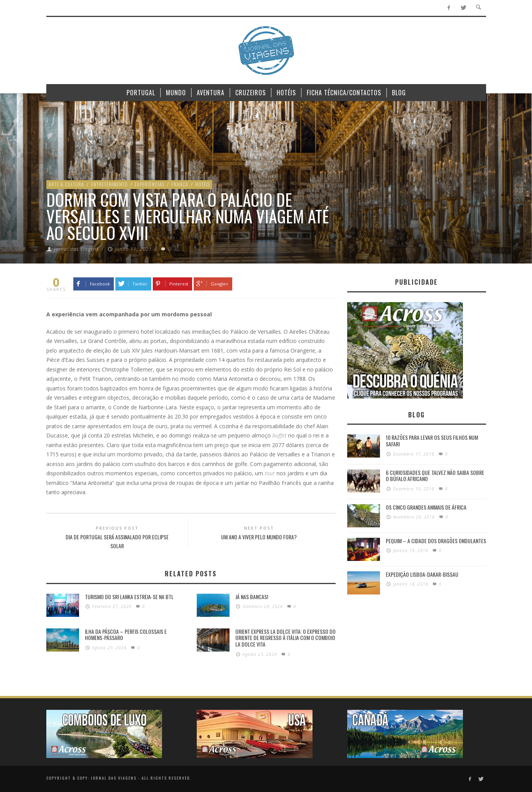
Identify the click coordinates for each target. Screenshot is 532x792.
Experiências (149, 184)
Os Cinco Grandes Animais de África (426, 507)
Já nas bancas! (252, 597)
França (180, 184)
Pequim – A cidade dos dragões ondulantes (436, 541)
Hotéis (203, 184)
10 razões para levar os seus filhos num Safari (432, 441)
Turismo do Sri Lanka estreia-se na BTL (129, 597)
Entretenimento (109, 184)
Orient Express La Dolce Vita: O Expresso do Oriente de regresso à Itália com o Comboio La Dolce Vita (285, 638)
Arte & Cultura (66, 184)
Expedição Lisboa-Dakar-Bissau (422, 574)
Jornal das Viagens (76, 249)
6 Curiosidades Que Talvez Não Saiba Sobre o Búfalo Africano (435, 476)
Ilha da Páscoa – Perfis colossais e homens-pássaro (126, 635)
